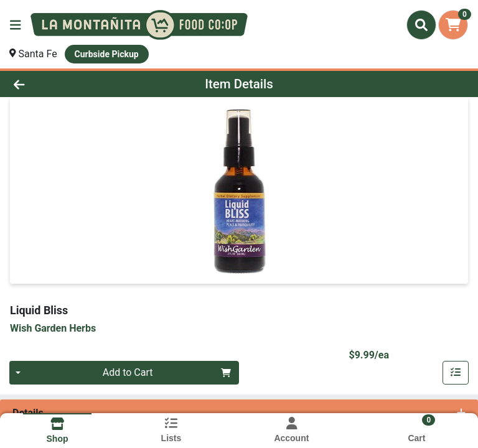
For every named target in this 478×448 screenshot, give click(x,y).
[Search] (421, 25)
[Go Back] (67, 84)
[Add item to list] (456, 373)
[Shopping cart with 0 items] (453, 25)
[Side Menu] (16, 25)
